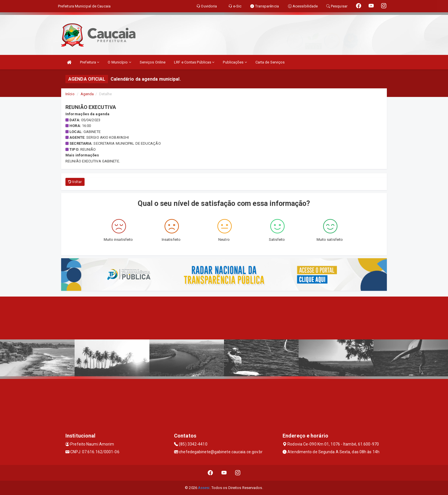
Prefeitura (90, 62)
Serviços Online (153, 62)
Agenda (87, 94)
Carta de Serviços (270, 62)
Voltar (75, 182)
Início (70, 94)
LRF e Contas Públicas (194, 62)
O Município (119, 62)
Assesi (204, 488)
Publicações (235, 62)
